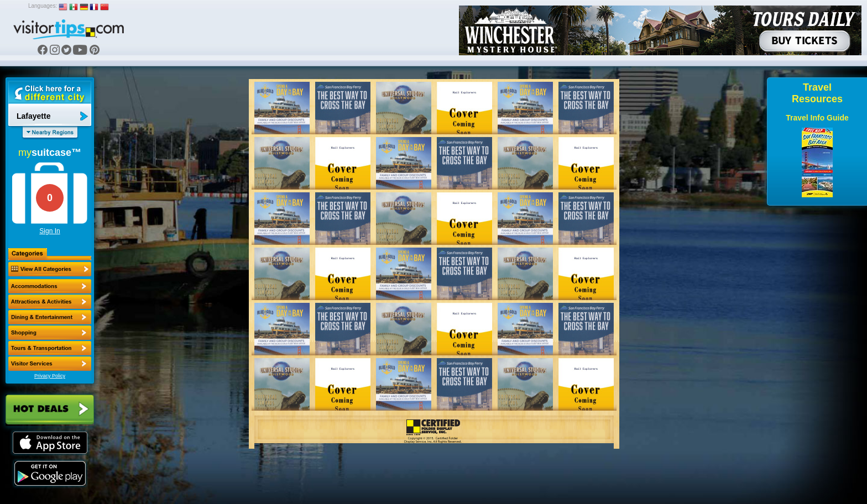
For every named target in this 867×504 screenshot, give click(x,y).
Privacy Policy (50, 376)
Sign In (49, 231)
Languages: (43, 6)
